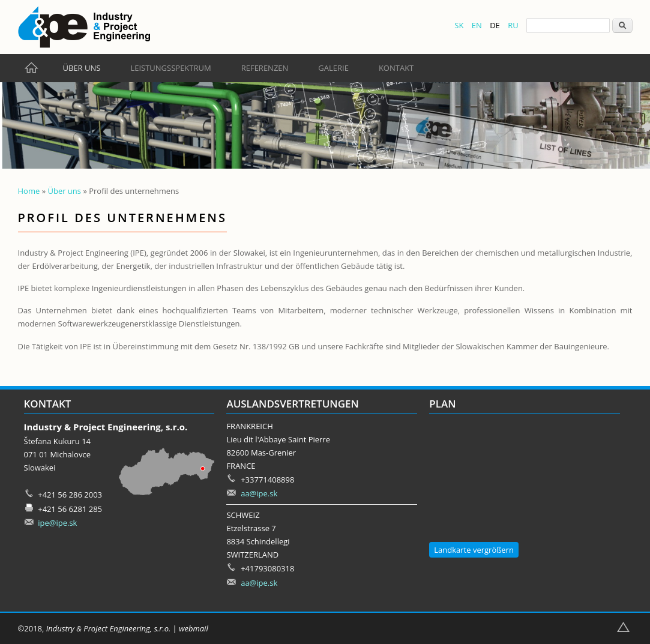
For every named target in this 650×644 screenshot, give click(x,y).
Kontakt (396, 68)
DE (495, 25)
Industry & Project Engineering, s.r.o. (108, 628)
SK (459, 25)
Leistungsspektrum (170, 68)
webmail (194, 628)
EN (477, 25)
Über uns (82, 68)
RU (513, 25)
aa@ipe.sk (259, 493)
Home (29, 191)
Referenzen (265, 68)
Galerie (333, 68)
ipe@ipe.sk (57, 523)
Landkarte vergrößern (474, 550)
